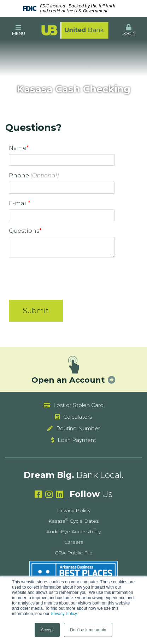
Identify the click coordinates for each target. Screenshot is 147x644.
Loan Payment (77, 440)
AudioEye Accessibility (73, 531)
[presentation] (63, 279)
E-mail (18, 203)
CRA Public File (74, 553)
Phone (19, 175)
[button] (18, 30)
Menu (18, 30)
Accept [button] (47, 630)
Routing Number (78, 428)
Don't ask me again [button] (88, 630)
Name (18, 148)
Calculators (78, 417)
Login (129, 30)
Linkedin (60, 494)
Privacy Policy (64, 614)
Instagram (49, 494)
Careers (74, 542)
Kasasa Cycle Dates (73, 521)
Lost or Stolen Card (78, 405)
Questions (24, 231)
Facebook (38, 494)
